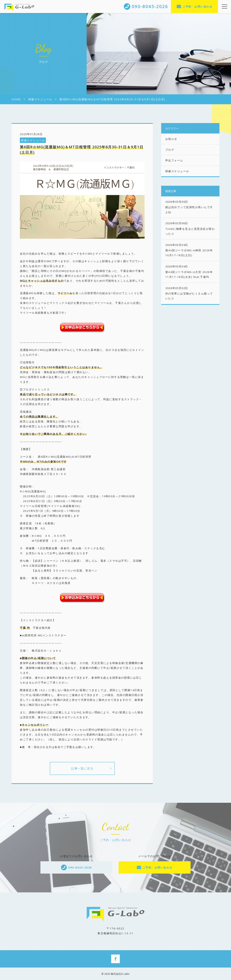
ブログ (170, 150)
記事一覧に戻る (82, 768)
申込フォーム (174, 160)
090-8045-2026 (80, 867)
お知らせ (171, 139)
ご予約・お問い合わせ (197, 7)
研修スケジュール (33, 140)
